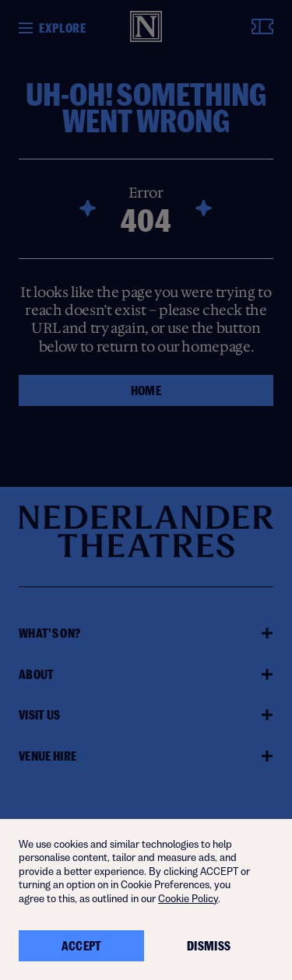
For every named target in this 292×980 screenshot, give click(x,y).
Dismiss (209, 946)
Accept (82, 946)
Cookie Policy (188, 899)
